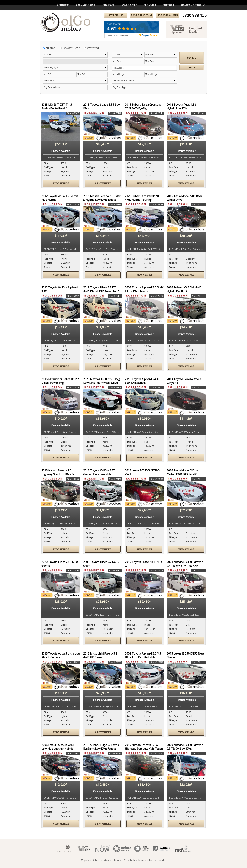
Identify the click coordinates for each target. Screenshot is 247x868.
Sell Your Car (86, 5)
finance (108, 5)
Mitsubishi (130, 860)
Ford (152, 860)
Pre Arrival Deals (71, 48)
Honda (161, 860)
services (150, 5)
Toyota (85, 860)
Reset (192, 67)
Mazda (142, 860)
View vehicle (61, 183)
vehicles (63, 5)
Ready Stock (93, 48)
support (169, 5)
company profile (193, 5)
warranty (129, 5)
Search (192, 58)
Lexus (117, 860)
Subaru (96, 860)
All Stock (51, 48)
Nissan (107, 860)
